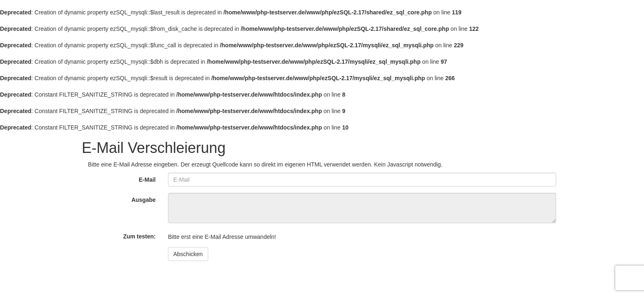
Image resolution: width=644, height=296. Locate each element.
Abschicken (188, 254)
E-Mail (147, 180)
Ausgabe (144, 200)
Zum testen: (139, 236)
